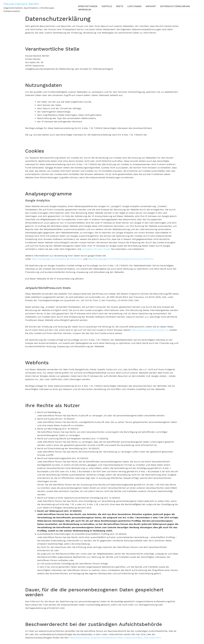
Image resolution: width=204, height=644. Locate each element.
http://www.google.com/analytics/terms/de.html (57, 259)
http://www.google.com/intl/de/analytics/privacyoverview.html (121, 259)
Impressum (85, 10)
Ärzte (120, 6)
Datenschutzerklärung (175, 6)
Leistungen (134, 6)
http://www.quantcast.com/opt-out (150, 330)
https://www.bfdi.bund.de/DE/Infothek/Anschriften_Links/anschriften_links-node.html (115, 638)
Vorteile (107, 6)
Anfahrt (151, 6)
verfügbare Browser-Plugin (96, 249)
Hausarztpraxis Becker (21, 4)
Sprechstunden (88, 6)
